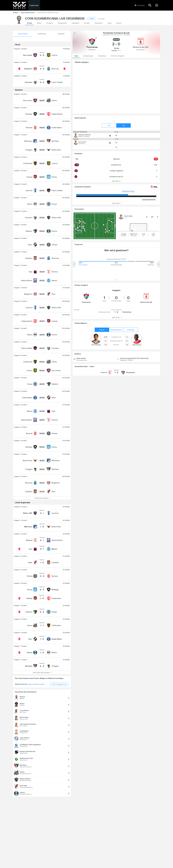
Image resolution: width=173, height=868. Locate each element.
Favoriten (140, 5)
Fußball (17, 12)
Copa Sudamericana (29, 12)
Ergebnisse (34, 5)
